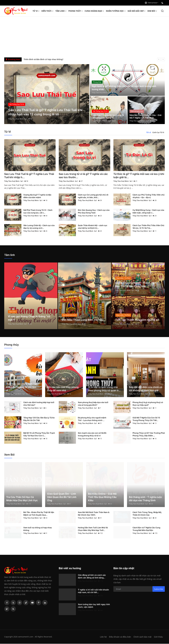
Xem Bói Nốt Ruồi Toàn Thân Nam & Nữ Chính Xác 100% (94, 514)
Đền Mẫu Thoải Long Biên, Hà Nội (83, 320)
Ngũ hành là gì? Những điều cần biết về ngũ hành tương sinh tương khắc (126, 88)
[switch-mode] (163, 3)
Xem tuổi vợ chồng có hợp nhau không (38, 529)
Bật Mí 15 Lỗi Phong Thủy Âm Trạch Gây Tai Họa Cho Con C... (39, 435)
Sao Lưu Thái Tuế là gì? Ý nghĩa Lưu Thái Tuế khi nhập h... (30, 176)
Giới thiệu (158, 637)
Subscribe (159, 589)
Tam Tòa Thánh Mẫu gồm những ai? (138, 320)
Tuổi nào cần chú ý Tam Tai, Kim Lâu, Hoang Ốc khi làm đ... (22, 387)
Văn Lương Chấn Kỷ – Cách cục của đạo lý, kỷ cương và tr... (39, 227)
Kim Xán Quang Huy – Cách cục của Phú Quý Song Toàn (94, 212)
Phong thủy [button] (76, 11)
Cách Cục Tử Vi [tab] (158, 132)
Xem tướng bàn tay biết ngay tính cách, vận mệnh (94, 606)
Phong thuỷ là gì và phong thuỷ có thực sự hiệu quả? (148, 404)
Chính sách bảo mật (142, 637)
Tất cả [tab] (149, 132)
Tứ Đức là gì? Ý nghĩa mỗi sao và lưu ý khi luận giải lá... (137, 176)
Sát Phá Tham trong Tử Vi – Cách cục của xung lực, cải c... (38, 212)
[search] (162, 11)
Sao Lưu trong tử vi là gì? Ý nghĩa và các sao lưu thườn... (84, 176)
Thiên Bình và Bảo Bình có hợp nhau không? (43, 59)
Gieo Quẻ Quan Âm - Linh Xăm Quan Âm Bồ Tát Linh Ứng (62, 497)
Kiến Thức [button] (48, 11)
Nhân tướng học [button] (116, 11)
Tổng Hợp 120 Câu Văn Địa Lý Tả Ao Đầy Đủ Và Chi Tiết (39, 419)
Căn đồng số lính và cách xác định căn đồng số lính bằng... (92, 577)
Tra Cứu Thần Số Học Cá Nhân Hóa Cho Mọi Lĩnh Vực (22, 499)
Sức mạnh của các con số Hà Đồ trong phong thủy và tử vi (92, 435)
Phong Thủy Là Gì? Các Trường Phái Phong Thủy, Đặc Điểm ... (149, 435)
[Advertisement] (84, 36)
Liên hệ (103, 637)
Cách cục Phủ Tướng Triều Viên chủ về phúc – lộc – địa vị (149, 196)
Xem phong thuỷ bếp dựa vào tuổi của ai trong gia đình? (93, 404)
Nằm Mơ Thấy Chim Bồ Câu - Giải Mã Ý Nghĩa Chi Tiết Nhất (145, 116)
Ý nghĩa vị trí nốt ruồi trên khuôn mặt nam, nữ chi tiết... (93, 591)
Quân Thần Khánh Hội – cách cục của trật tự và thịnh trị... (93, 227)
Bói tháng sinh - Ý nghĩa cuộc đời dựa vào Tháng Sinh (145, 499)
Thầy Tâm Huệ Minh (16, 119)
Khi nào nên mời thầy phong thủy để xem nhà (63, 389)
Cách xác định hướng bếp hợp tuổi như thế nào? (39, 404)
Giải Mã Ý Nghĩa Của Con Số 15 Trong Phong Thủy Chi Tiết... (146, 419)
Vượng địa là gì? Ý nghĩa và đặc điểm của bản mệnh (37, 196)
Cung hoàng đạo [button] (94, 11)
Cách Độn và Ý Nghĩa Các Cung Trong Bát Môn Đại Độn (146, 529)
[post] (47, 94)
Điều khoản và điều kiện (120, 637)
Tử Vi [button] (36, 11)
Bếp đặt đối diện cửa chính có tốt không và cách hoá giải (146, 389)
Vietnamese (151, 3)
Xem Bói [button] (152, 11)
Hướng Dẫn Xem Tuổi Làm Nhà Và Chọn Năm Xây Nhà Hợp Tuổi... (93, 529)
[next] (163, 59)
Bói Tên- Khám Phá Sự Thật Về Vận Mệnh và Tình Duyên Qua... (39, 514)
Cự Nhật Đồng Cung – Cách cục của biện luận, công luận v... (148, 212)
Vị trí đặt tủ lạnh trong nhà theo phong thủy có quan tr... (104, 389)
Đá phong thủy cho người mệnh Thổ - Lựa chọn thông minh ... (92, 419)
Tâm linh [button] (61, 11)
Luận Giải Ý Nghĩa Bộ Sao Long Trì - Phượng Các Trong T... (107, 116)
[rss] (13, 609)
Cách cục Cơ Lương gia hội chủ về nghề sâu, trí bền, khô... (93, 196)
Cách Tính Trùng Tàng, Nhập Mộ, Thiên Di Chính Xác (147, 514)
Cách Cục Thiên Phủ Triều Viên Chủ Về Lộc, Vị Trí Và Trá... (148, 227)
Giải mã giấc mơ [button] (137, 11)
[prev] (159, 59)
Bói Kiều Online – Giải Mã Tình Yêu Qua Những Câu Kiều (102, 497)
